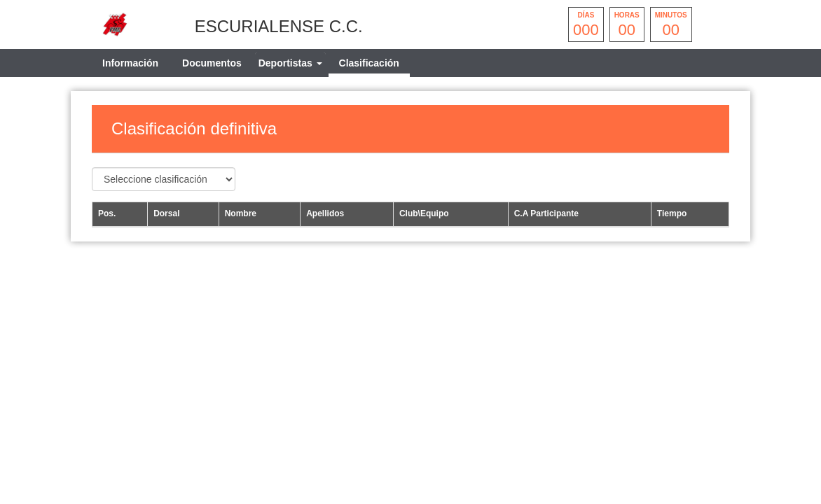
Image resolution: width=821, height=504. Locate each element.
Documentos (212, 63)
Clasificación (369, 63)
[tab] (290, 63)
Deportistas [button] (290, 63)
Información (130, 63)
